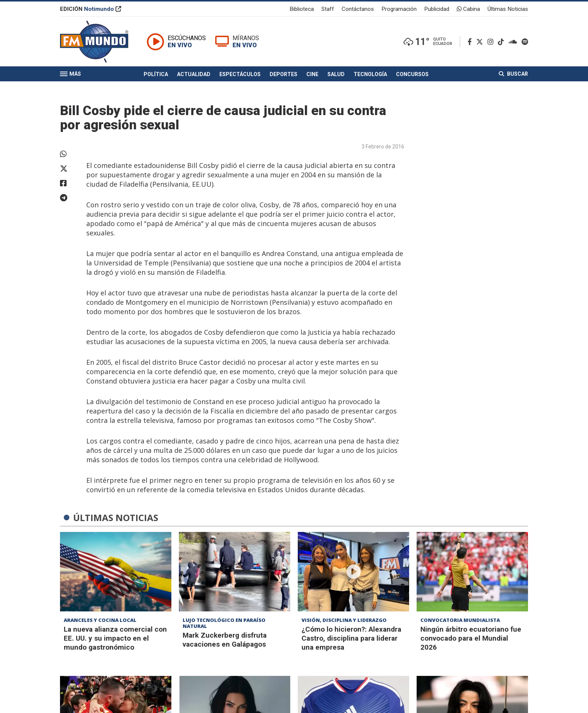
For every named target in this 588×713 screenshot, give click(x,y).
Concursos (412, 74)
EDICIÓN (91, 9)
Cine (312, 74)
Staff (328, 9)
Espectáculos (240, 74)
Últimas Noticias (508, 9)
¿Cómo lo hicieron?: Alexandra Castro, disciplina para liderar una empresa (351, 638)
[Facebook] (471, 42)
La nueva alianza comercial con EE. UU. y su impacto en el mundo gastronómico (115, 638)
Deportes (283, 74)
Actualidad (194, 74)
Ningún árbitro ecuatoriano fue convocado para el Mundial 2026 (471, 638)
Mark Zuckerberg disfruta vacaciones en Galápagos (225, 640)
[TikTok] (502, 42)
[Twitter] (481, 42)
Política (156, 74)
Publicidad (437, 9)
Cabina (468, 9)
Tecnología (370, 74)
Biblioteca (302, 9)
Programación (399, 9)
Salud (336, 74)
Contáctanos (358, 9)
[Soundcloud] (514, 42)
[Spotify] (525, 42)
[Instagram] (492, 42)
